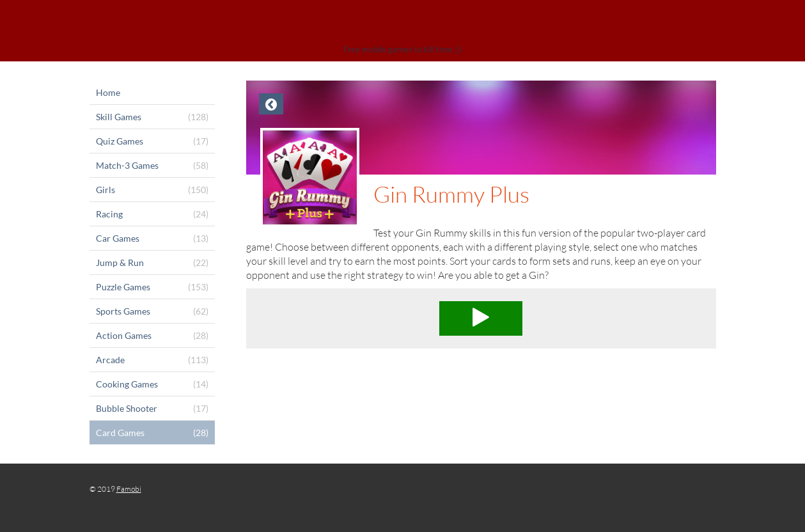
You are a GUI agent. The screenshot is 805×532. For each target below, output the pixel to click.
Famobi (129, 489)
